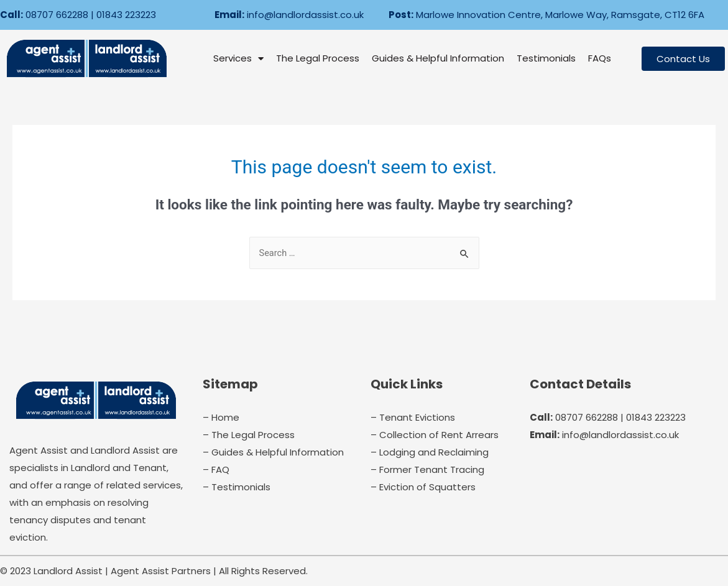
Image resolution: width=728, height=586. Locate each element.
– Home (221, 417)
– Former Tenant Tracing (427, 469)
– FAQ (216, 469)
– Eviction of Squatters (423, 487)
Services (238, 59)
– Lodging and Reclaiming (430, 452)
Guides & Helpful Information (438, 58)
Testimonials (546, 58)
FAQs (600, 58)
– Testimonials (237, 487)
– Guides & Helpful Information (273, 452)
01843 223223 (126, 15)
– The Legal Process (249, 435)
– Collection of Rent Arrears (435, 435)
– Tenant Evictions (413, 417)
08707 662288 (57, 15)
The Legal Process (318, 58)
